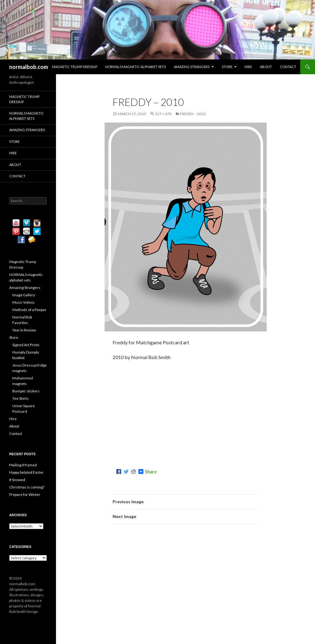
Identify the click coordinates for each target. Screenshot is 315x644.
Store (227, 67)
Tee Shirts (20, 398)
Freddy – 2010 (193, 114)
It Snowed (17, 480)
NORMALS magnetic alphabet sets (136, 67)
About (266, 67)
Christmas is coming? (27, 487)
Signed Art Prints (26, 345)
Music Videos (24, 302)
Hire (248, 67)
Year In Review (24, 330)
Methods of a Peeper (29, 310)
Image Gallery (24, 295)
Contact (288, 67)
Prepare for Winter (25, 494)
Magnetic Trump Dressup (75, 67)
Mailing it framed (23, 465)
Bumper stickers (26, 391)
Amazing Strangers (192, 67)
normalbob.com (29, 67)
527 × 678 (163, 114)
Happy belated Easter (26, 472)
